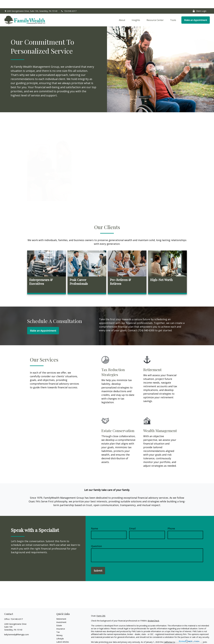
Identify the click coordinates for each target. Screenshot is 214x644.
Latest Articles (63, 634)
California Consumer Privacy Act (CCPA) (181, 634)
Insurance (61, 621)
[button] (122, 12)
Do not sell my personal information (162, 637)
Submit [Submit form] (98, 562)
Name (95, 520)
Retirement (61, 611)
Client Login (199, 3)
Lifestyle (60, 630)
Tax (58, 624)
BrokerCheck (153, 612)
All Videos (61, 637)
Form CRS (101, 608)
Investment (61, 614)
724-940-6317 (69, 3)
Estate (59, 617)
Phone (171, 520)
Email (132, 520)
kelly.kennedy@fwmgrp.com (17, 626)
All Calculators (63, 640)
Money (59, 627)
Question (96, 538)
